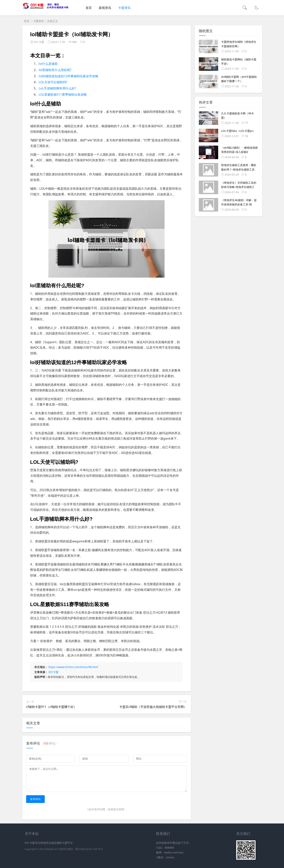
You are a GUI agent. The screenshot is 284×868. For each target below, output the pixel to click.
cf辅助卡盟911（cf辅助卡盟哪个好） (51, 707)
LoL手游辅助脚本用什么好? (57, 88)
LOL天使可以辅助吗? (53, 82)
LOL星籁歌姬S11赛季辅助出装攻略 (63, 94)
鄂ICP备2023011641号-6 (89, 849)
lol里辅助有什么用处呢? (55, 70)
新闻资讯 (105, 8)
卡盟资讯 (124, 8)
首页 (89, 8)
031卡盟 (53, 672)
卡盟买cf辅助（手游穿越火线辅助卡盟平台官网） (153, 707)
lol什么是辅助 (48, 64)
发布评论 (35, 799)
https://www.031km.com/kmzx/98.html (73, 667)
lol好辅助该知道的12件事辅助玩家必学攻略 (69, 76)
